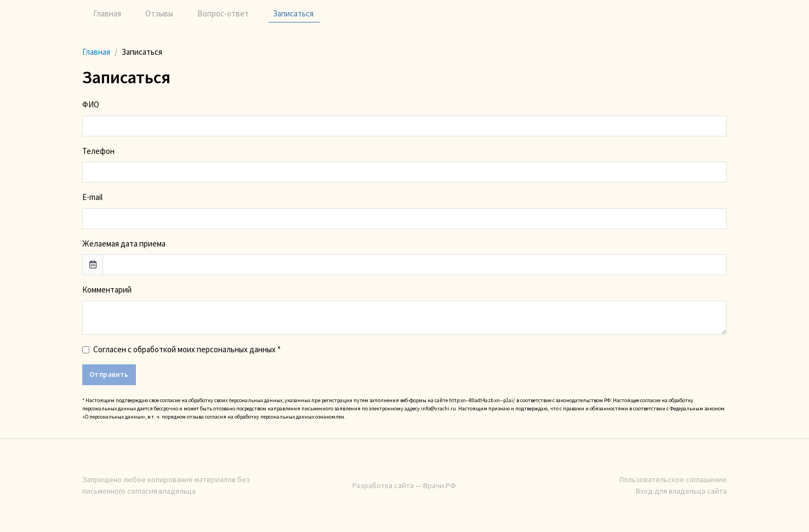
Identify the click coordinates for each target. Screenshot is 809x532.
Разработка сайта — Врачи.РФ (404, 485)
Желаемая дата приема (124, 244)
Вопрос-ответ (223, 13)
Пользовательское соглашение (673, 479)
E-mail (92, 197)
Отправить (109, 374)
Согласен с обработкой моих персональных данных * (187, 349)
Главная (107, 13)
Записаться (293, 13)
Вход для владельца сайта (681, 491)
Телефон (98, 151)
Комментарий (107, 290)
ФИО (91, 104)
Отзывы (159, 13)
